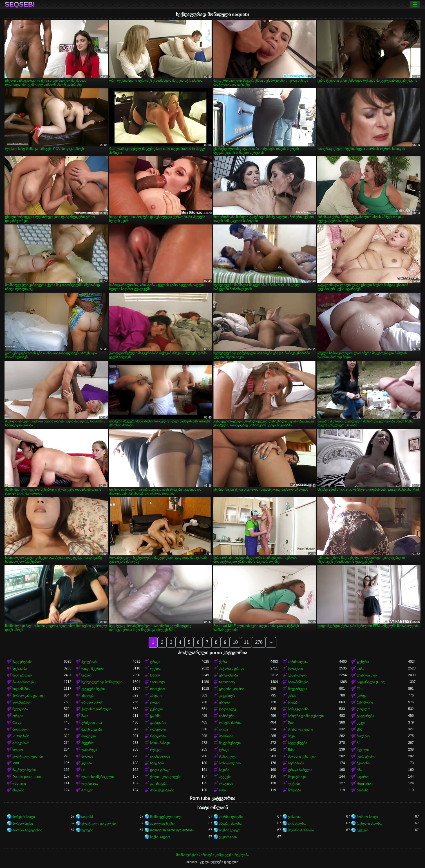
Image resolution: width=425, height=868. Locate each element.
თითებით (158, 689)
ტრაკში (87, 790)
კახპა (292, 696)
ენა (359, 770)
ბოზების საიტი (24, 817)
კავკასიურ (227, 696)
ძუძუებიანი (90, 662)
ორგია (18, 716)
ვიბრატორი (366, 756)
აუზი (222, 790)
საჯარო (363, 777)
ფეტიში (294, 784)
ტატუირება (365, 716)
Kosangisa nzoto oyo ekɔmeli (172, 830)
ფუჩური (363, 662)
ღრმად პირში (92, 702)
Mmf (16, 763)
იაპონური (227, 716)
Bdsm (292, 750)
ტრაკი (155, 662)
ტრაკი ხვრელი (300, 770)
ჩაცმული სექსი (24, 770)
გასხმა (155, 716)
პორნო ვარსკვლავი (28, 696)
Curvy (17, 723)
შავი (85, 716)
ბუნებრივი (365, 702)
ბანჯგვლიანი (298, 709)
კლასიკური (159, 784)
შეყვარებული (230, 743)
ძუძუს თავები (92, 729)
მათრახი (226, 736)
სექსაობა (20, 669)
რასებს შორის (230, 723)
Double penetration (27, 777)
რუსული (157, 750)
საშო (360, 669)
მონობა (87, 756)
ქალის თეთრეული (96, 709)
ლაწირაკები (367, 675)
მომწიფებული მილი (166, 817)
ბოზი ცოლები (230, 763)
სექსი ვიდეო (160, 837)
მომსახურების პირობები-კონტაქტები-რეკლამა (212, 855)
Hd (83, 770)
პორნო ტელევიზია (27, 830)
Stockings (157, 682)
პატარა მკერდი (231, 669)
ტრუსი (155, 702)
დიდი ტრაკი (160, 770)
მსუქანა (18, 790)
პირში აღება (298, 662)
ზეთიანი (363, 763)
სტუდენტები (297, 743)
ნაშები (86, 675)
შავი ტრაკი (297, 777)
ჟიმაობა (294, 817)
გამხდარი (158, 723)
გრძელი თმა (92, 723)
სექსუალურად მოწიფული (102, 682)
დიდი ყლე (227, 709)
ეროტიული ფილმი (28, 756)
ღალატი (19, 784)
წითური (294, 702)
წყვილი (363, 750)
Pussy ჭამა (21, 736)
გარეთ (362, 696)
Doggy (155, 675)
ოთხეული (158, 729)
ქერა (223, 662)
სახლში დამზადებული (306, 716)
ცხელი (224, 702)
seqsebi (20, 5)
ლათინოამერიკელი (98, 777)
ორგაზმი (226, 784)
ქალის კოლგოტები (165, 777)
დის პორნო (297, 824)
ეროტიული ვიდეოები (99, 824)
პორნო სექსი (23, 824)
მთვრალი (20, 729)
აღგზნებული (22, 702)
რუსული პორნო (369, 824)
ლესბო (156, 669)
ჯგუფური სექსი (93, 689)
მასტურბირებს (24, 682)
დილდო (363, 709)
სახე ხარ (157, 763)
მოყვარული (297, 689)
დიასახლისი (160, 756)
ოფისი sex (90, 784)
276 (259, 642)
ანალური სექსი (162, 824)
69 (358, 743)
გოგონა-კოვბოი (232, 689)
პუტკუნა (225, 777)
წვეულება (20, 709)
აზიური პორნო (231, 824)
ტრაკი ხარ (21, 743)
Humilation (365, 784)
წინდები (294, 790)
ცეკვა (361, 723)
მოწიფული (228, 756)
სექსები (87, 830)
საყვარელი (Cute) (371, 682)
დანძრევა (89, 750)
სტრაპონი (296, 763)
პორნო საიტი (367, 817)
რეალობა (158, 736)
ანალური (89, 696)
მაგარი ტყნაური (301, 830)
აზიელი (156, 696)
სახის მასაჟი (160, 743)
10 (235, 642)
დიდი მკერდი (92, 669)
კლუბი (87, 763)
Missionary (227, 682)
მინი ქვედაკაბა (162, 790)
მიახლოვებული (300, 729)
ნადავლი (295, 669)
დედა (223, 729)
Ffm (360, 689)
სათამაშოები (298, 682)
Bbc (360, 729)
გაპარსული (297, 675)
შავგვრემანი (22, 662)
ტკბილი (156, 709)
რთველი (89, 736)
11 (247, 642)
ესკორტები (228, 837)
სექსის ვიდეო (230, 830)
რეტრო (87, 743)
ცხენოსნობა (228, 675)
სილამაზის (21, 689)
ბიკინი (224, 770)
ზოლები (363, 736)
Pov (291, 723)
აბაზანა (363, 790)
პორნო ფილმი (231, 817)
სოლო (18, 750)
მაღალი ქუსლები (302, 756)
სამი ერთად (22, 675)
